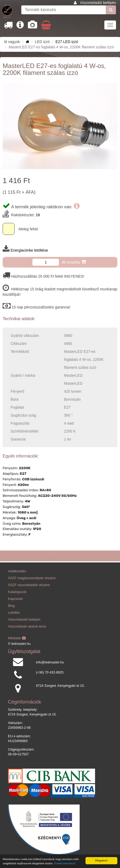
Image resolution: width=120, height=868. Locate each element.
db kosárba (74, 262)
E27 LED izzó (67, 42)
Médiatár (17, 638)
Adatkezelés (17, 571)
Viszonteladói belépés (98, 3)
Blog (11, 606)
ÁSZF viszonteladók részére (29, 585)
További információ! (65, 863)
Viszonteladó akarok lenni (27, 626)
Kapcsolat (15, 599)
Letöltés (14, 613)
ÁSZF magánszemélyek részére (32, 578)
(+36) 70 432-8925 (50, 672)
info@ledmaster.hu (50, 662)
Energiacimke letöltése (29, 250)
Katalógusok (17, 592)
